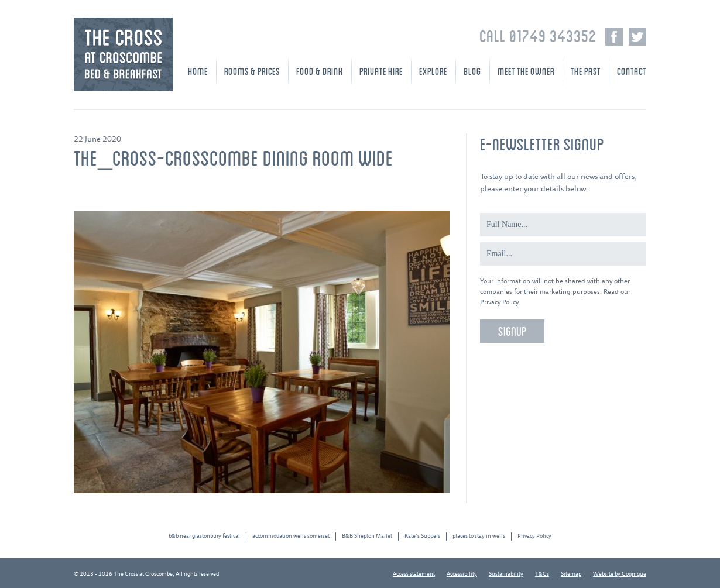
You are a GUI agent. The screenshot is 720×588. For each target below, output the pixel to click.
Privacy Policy (499, 302)
